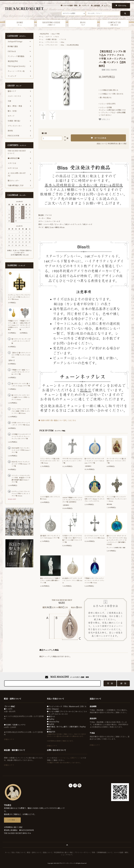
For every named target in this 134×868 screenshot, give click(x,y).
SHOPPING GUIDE (51, 23)
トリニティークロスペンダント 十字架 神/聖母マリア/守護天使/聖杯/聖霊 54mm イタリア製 (21, 479)
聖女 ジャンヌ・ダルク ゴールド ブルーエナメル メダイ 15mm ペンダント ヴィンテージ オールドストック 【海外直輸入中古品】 (117, 540)
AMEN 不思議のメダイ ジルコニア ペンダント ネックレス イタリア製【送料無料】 (72, 500)
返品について (101, 144)
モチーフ (49, 36)
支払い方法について (18, 852)
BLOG (83, 23)
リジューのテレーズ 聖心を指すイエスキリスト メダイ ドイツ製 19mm (50, 461)
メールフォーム (63, 758)
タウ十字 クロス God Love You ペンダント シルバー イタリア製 (72, 461)
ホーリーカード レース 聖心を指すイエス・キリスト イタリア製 (116, 461)
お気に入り (104, 119)
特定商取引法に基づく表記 (117, 144)
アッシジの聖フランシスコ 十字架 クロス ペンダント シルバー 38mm (117, 499)
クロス (57, 36)
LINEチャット (76, 758)
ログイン (107, 5)
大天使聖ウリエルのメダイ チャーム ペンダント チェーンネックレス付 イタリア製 (21, 436)
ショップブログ (66, 855)
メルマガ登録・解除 (70, 5)
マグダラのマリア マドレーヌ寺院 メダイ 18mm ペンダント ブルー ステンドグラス (95, 499)
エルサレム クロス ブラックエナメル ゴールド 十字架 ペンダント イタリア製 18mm (19, 297)
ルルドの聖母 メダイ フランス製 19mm (50, 498)
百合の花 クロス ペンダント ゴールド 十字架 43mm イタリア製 (21, 464)
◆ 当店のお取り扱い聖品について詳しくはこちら (57, 420)
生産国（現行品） (52, 39)
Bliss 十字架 (56, 34)
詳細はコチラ (9, 739)
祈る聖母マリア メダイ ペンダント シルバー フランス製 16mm (72, 580)
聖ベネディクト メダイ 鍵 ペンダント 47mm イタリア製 (21, 385)
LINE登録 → (12, 820)
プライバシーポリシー (82, 852)
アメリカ (63, 39)
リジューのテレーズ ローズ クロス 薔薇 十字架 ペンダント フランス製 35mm (21, 411)
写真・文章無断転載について (102, 852)
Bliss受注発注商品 (73, 45)
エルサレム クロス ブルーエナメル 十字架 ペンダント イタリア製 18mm (21, 493)
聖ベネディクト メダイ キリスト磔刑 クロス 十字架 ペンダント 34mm (21, 397)
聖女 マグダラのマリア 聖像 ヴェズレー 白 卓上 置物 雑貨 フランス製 (50, 580)
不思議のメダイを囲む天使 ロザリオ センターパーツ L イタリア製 (25, 325)
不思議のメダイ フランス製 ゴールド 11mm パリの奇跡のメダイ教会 (13, 325)
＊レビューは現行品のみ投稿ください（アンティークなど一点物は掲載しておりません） (112, 111)
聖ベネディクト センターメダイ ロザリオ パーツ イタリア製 (21, 341)
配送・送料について (34, 852)
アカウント (85, 5)
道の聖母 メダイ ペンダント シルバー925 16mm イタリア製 (50, 537)
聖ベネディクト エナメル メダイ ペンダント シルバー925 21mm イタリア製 (94, 461)
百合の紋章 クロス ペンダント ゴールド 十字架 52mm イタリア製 (21, 450)
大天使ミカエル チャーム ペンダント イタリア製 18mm (21, 424)
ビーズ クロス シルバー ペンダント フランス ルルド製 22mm (95, 537)
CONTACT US (114, 23)
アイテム (120, 5)
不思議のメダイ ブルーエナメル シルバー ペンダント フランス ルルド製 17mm (94, 580)
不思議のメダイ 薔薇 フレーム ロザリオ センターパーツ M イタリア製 (21, 372)
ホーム (41, 36)
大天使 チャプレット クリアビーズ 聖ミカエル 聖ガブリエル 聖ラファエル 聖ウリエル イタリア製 (72, 539)
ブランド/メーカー (52, 42)
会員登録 (97, 5)
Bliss (62, 42)
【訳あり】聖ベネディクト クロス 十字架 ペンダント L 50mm (21, 355)
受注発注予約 (45, 34)
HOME (20, 23)
